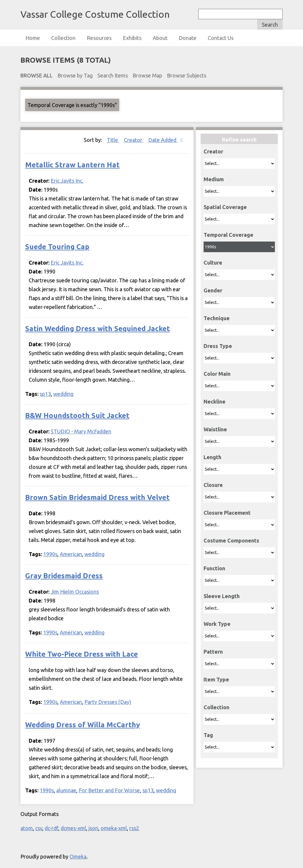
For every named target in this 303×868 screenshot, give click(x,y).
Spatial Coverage (225, 207)
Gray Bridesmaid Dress (64, 576)
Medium (214, 179)
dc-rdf (51, 828)
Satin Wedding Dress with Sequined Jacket (97, 329)
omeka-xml (114, 828)
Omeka (78, 856)
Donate (188, 38)
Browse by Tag (75, 75)
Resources (99, 38)
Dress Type (218, 346)
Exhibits (132, 38)
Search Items (113, 75)
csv (39, 828)
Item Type (216, 679)
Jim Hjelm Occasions (75, 592)
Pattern (213, 652)
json (93, 828)
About (160, 38)
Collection (63, 38)
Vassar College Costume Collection (95, 14)
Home (33, 38)
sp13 (45, 394)
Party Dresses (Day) (108, 702)
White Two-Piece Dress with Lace (82, 654)
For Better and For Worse (109, 790)
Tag (208, 735)
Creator (213, 151)
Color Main (217, 374)
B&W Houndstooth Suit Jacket (77, 416)
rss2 (134, 828)
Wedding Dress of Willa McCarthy (83, 725)
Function (214, 568)
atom (27, 828)
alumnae (66, 790)
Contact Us (221, 38)
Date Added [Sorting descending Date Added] (163, 140)
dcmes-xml (73, 828)
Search (270, 25)
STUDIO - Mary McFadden (81, 431)
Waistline (215, 429)
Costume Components (231, 540)
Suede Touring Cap (57, 247)
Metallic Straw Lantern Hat (72, 165)
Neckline (215, 401)
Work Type (217, 624)
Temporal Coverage (228, 235)
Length (212, 457)
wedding (63, 394)
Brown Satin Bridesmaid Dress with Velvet (97, 497)
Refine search (239, 140)
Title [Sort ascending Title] (113, 140)
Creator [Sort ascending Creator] (134, 140)
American (71, 554)
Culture (213, 263)
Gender (213, 290)
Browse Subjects (187, 75)
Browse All (37, 75)
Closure (213, 485)
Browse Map (147, 75)
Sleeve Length (222, 596)
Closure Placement (227, 513)
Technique (217, 318)
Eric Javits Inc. (67, 181)
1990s (50, 554)
